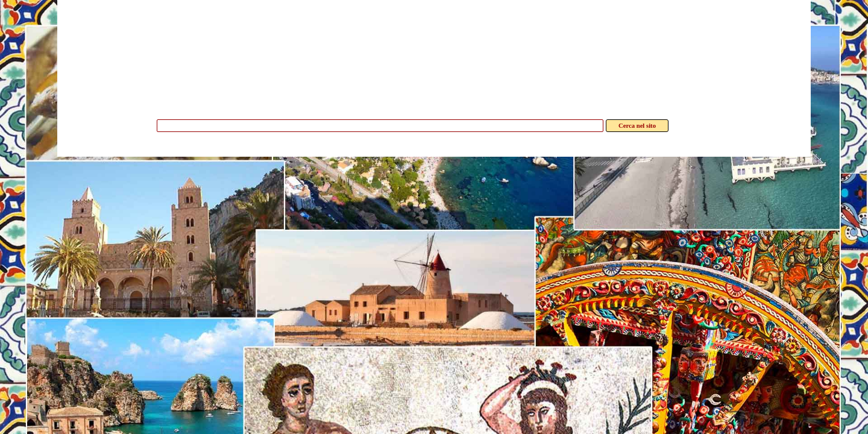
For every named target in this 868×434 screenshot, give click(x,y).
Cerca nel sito (637, 126)
